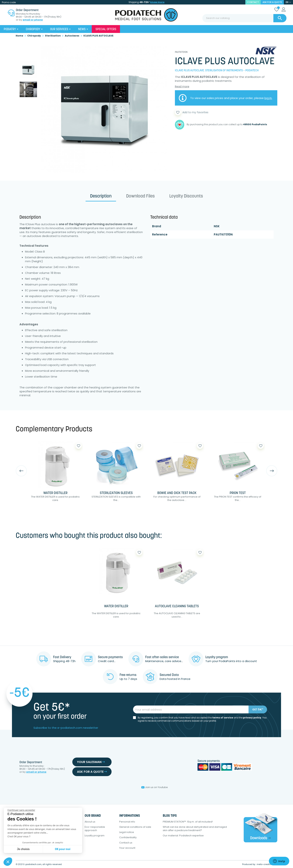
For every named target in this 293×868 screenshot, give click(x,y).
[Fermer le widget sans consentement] (21, 810)
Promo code (9, 2)
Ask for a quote (272, 2)
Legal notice (127, 832)
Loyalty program (95, 836)
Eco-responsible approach (95, 829)
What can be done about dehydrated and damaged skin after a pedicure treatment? (195, 829)
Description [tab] (101, 196)
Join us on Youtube (155, 787)
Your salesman (91, 762)
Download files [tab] (140, 196)
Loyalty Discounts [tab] (186, 196)
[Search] (244, 18)
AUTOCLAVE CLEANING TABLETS (177, 606)
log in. (268, 98)
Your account (127, 848)
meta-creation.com (267, 864)
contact (253, 2)
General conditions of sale (135, 827)
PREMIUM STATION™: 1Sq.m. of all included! (188, 822)
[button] (8, 862)
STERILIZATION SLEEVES (116, 493)
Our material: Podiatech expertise (183, 836)
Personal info (127, 822)
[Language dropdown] (288, 2)
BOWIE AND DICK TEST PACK (177, 493)
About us (90, 822)
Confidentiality (128, 837)
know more (157, 2)
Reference (160, 234)
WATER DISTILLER (55, 493)
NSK (217, 226)
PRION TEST (238, 493)
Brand (157, 226)
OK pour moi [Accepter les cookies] (63, 849)
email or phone (33, 20)
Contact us (126, 843)
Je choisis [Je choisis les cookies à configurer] (23, 849)
